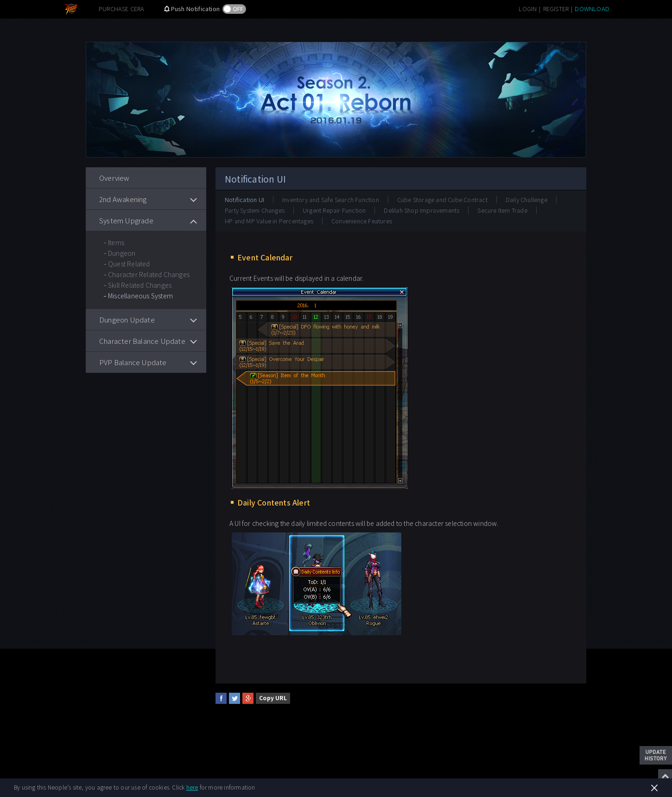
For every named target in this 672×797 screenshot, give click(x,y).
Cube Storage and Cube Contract (442, 199)
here (192, 787)
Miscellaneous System (140, 296)
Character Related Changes (149, 274)
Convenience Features (362, 221)
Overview (114, 178)
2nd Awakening (123, 199)
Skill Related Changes (140, 285)
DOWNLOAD (592, 9)
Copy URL (273, 698)
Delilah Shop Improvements (422, 210)
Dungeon (122, 253)
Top (665, 776)
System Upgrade (126, 220)
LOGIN (528, 9)
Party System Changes (255, 210)
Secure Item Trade (502, 210)
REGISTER (556, 9)
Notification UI (244, 199)
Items (116, 242)
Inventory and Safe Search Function (331, 199)
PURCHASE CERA (122, 9)
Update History (656, 755)
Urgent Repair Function (334, 210)
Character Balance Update (142, 341)
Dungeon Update (127, 319)
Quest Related (129, 264)
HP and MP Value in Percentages (269, 221)
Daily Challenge (526, 199)
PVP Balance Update (133, 362)
